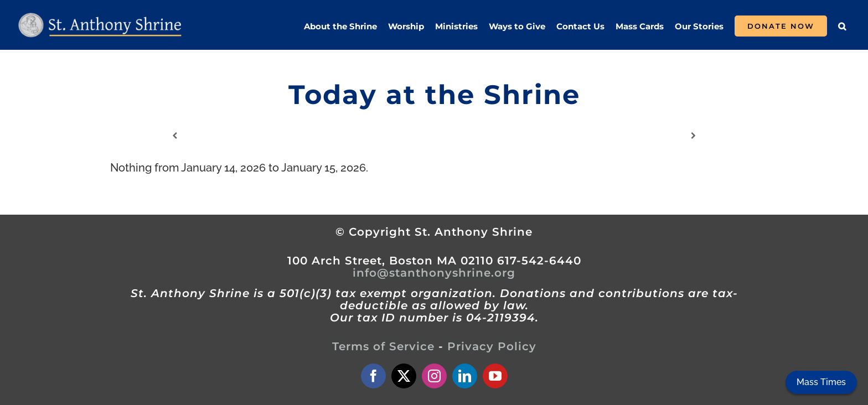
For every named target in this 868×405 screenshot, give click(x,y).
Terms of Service (383, 346)
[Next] (693, 136)
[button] (842, 26)
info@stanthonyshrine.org (434, 273)
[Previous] (175, 136)
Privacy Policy (492, 346)
